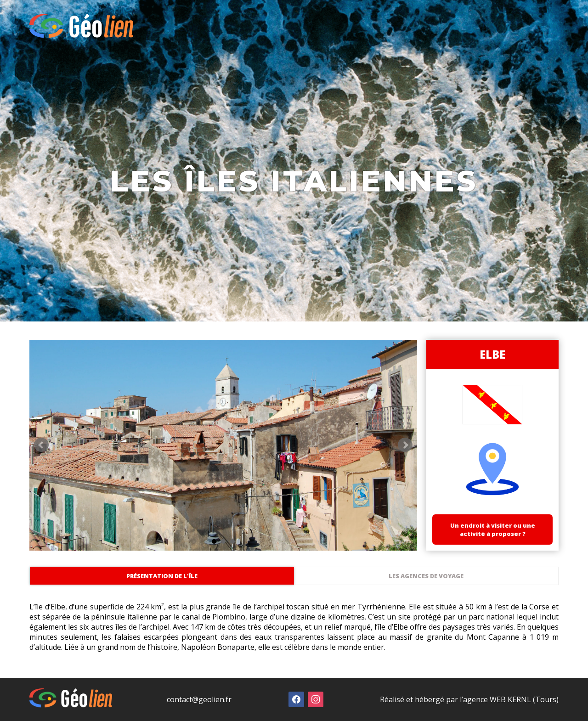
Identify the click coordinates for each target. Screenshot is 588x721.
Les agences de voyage (426, 576)
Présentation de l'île (162, 576)
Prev (41, 445)
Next (405, 445)
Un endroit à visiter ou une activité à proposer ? (493, 529)
